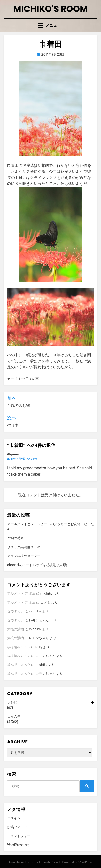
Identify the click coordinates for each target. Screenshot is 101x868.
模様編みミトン (19, 647)
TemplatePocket (49, 862)
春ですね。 (15, 611)
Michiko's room (50, 9)
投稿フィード (17, 827)
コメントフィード (20, 836)
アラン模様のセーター (24, 556)
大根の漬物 (15, 629)
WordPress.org (18, 845)
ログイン (14, 818)
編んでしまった (19, 665)
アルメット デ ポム (21, 594)
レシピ (50, 703)
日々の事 (32, 379)
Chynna (13, 454)
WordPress (85, 862)
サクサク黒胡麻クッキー (25, 547)
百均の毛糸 (15, 538)
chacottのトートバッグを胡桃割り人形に (38, 565)
